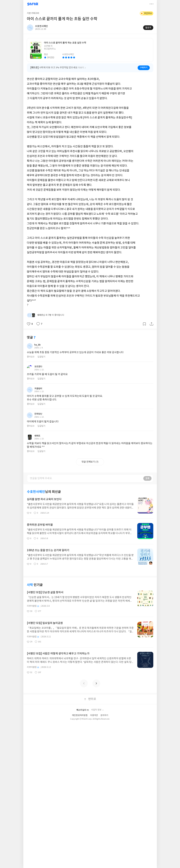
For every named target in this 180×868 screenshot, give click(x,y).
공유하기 (152, 319)
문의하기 (104, 612)
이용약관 (94, 612)
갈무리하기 (144, 319)
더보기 (152, 4)
